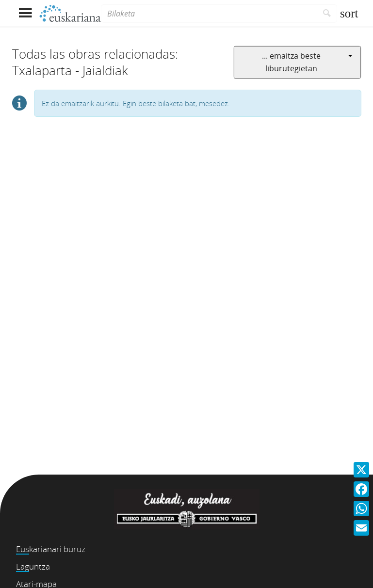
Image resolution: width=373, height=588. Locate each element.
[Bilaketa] (209, 14)
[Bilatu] (327, 14)
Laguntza (33, 566)
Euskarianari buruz (51, 549)
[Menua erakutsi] (25, 13)
